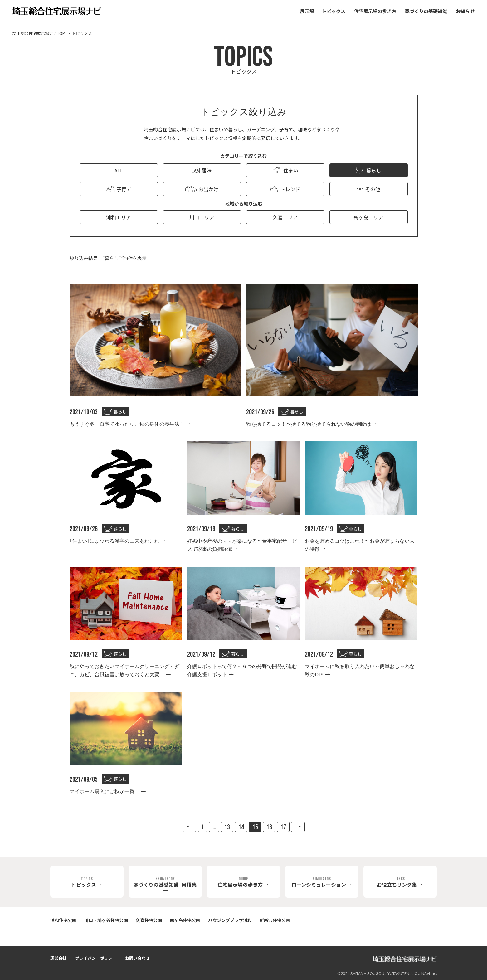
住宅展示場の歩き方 (375, 11)
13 (227, 827)
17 (283, 827)
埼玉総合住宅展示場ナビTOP (39, 33)
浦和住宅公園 (63, 920)
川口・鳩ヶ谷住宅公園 (106, 920)
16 (269, 827)
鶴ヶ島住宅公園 (185, 920)
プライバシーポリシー (96, 958)
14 (241, 827)
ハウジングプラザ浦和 (230, 920)
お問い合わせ (138, 958)
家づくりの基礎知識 (426, 11)
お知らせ (465, 11)
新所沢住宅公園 (275, 920)
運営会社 (58, 958)
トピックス (334, 11)
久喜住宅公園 (149, 920)
